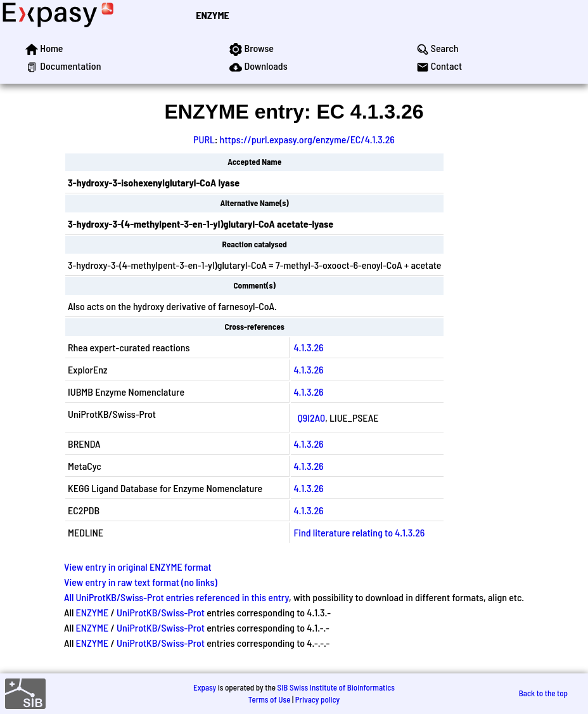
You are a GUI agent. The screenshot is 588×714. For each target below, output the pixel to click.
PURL (204, 139)
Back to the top (543, 693)
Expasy (205, 687)
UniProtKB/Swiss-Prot (161, 612)
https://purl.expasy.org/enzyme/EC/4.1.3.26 (307, 139)
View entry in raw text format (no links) (141, 582)
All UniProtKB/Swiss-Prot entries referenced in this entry (176, 597)
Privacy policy (317, 699)
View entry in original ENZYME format (138, 567)
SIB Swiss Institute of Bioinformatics (336, 687)
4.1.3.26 (308, 347)
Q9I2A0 (311, 418)
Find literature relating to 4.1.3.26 (359, 532)
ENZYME (212, 15)
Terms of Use (270, 699)
